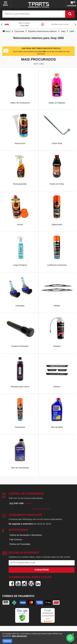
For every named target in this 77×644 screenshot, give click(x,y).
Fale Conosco (16, 539)
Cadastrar (42, 570)
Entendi (7, 641)
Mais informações (19, 636)
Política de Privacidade (20, 544)
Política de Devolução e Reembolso (26, 535)
